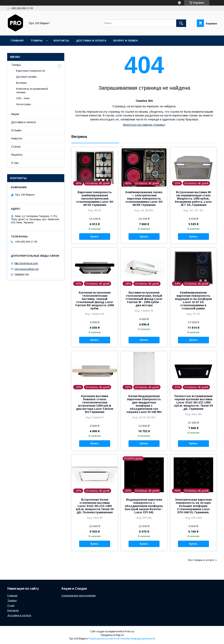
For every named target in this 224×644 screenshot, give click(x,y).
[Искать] (181, 23)
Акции (15, 114)
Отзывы (16, 130)
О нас (15, 163)
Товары (37, 41)
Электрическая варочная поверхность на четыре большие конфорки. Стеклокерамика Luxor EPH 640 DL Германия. (193, 506)
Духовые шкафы (26, 77)
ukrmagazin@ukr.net (27, 269)
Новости (17, 138)
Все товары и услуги (201, 560)
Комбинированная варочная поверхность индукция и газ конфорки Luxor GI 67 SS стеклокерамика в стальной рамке (193, 300)
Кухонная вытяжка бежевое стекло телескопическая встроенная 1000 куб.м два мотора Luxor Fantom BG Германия (95, 404)
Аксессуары (24, 104)
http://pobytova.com (26, 263)
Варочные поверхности (31, 71)
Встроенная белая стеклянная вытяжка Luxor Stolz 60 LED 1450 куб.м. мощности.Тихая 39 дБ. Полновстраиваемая (95, 506)
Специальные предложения (78, 596)
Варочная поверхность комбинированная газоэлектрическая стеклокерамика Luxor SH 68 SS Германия (95, 199)
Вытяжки (21, 83)
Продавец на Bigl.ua (112, 635)
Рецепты (17, 155)
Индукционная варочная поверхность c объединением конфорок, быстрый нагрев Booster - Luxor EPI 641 (144, 506)
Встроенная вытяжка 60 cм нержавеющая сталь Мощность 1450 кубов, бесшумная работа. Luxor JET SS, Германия (193, 199)
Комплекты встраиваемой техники (32, 91)
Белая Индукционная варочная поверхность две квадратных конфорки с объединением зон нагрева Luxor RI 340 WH (144, 404)
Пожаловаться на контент (103, 639)
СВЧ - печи (23, 98)
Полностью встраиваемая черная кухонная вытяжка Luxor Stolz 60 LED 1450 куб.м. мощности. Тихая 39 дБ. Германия (193, 402)
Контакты (61, 41)
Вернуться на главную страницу (144, 125)
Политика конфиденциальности (137, 639)
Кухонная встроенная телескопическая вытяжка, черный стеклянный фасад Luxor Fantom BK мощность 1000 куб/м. (95, 300)
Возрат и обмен (126, 41)
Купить (95, 237)
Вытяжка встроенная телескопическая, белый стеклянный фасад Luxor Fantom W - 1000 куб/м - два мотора (144, 299)
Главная (17, 41)
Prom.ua (129, 632)
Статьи (16, 147)
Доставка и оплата (91, 41)
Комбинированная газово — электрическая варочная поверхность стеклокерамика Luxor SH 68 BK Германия (144, 199)
